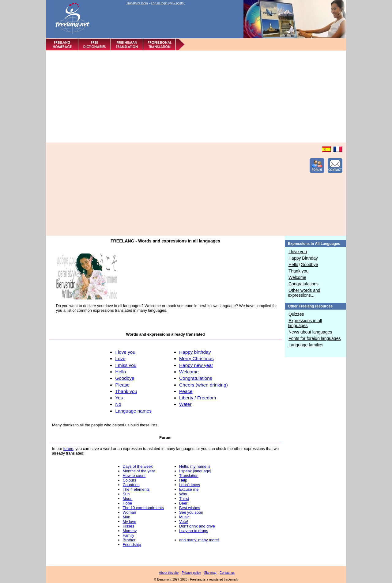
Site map (210, 573)
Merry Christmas (196, 358)
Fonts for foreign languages (315, 338)
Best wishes (190, 508)
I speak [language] (195, 471)
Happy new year (196, 365)
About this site (169, 573)
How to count (134, 476)
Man (127, 517)
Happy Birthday (303, 258)
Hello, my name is (195, 466)
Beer (183, 503)
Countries (131, 485)
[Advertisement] (196, 97)
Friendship (132, 545)
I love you (298, 252)
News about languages (310, 332)
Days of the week (138, 466)
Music (184, 517)
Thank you (298, 271)
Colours (130, 480)
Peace (186, 391)
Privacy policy (192, 573)
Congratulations (303, 284)
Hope (128, 503)
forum (68, 449)
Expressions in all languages (305, 323)
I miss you (126, 365)
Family (129, 535)
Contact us (227, 573)
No (118, 404)
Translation (189, 476)
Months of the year (139, 471)
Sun (126, 494)
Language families (306, 345)
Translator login (137, 3)
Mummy (130, 531)
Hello (293, 265)
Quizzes (296, 314)
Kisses (129, 526)
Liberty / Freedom (198, 398)
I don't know (190, 485)
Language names (133, 411)
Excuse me (189, 489)
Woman (130, 512)
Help (183, 480)
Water (185, 404)
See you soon (191, 512)
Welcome (297, 277)
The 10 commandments (143, 508)
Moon (128, 499)
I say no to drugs (194, 531)
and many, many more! (199, 540)
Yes (119, 398)
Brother (129, 540)
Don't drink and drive (197, 526)
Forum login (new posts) (168, 3)
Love (120, 358)
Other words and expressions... (304, 293)
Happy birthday (195, 352)
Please (122, 385)
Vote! (184, 522)
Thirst (184, 499)
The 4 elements (136, 489)
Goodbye (309, 265)
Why (183, 494)
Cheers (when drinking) (204, 385)
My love (130, 522)
